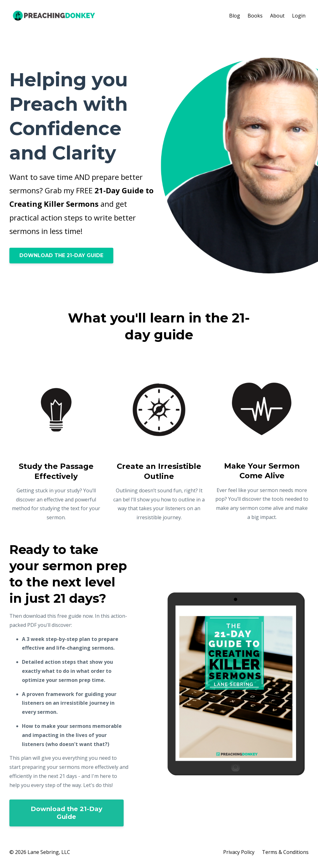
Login (299, 16)
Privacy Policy (239, 852)
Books (255, 16)
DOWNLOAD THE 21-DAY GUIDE (61, 255)
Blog (235, 16)
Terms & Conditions (285, 852)
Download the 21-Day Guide (67, 813)
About (277, 16)
